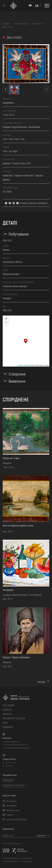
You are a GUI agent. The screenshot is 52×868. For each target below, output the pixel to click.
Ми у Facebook (11, 801)
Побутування (19, 234)
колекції (7, 709)
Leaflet (20, 365)
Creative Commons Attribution (26, 203)
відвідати (8, 727)
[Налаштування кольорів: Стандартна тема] (30, 6)
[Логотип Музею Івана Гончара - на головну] (14, 6)
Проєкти (7, 714)
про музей (8, 705)
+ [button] (6, 319)
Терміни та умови (27, 861)
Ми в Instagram (12, 806)
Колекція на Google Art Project (17, 819)
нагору (42, 682)
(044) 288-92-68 (11, 745)
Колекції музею (21, 24)
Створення (17, 374)
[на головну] (26, 697)
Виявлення (17, 381)
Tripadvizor (10, 815)
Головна (6, 24)
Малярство (37, 24)
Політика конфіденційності (11, 861)
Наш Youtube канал (13, 810)
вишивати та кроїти (14, 718)
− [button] (6, 323)
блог (5, 722)
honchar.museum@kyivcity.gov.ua (19, 748)
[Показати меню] (47, 6)
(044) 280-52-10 (23, 745)
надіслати (41, 835)
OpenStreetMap (29, 365)
